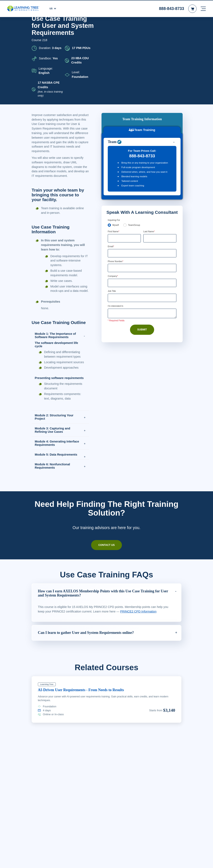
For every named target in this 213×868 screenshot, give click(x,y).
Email (111, 167)
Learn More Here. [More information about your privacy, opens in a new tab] (85, 864)
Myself (116, 145)
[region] (106, 861)
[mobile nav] (203, 8)
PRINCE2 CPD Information (141, 624)
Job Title (112, 212)
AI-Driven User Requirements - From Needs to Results (86, 702)
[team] (125, 145)
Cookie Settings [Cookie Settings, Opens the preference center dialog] (144, 861)
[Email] (142, 173)
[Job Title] (142, 219)
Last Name (150, 152)
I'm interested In (117, 227)
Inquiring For (115, 140)
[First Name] (124, 158)
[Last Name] (160, 158)
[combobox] (112, 188)
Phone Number (117, 182)
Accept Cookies (173, 861)
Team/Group (135, 145)
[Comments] (142, 235)
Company (114, 197)
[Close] (206, 860)
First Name (114, 152)
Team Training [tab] (142, 37)
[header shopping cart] (192, 8)
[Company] (142, 204)
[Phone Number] (142, 188)
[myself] (109, 145)
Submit (142, 251)
